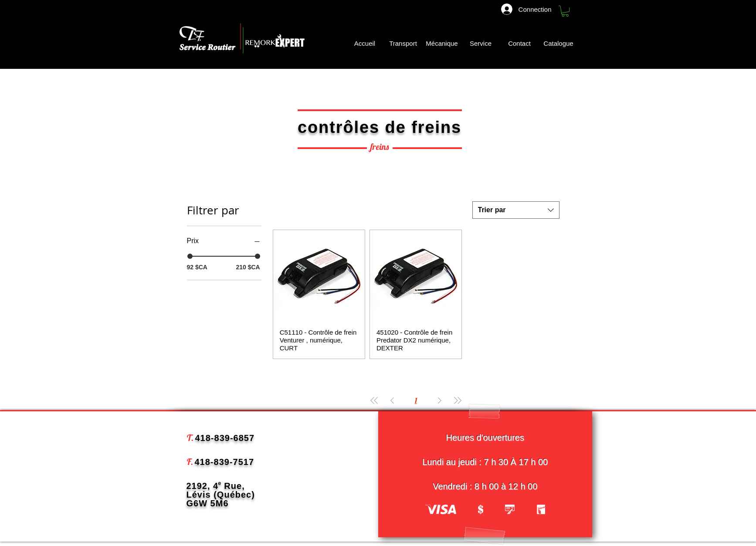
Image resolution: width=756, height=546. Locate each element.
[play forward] (534, 509)
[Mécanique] (442, 43)
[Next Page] (440, 400)
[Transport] (403, 43)
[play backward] (436, 509)
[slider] (190, 256)
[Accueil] (365, 43)
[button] (565, 11)
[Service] (481, 43)
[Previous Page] (392, 400)
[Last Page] (458, 400)
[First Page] (374, 400)
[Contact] (520, 43)
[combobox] (516, 210)
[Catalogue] (559, 43)
